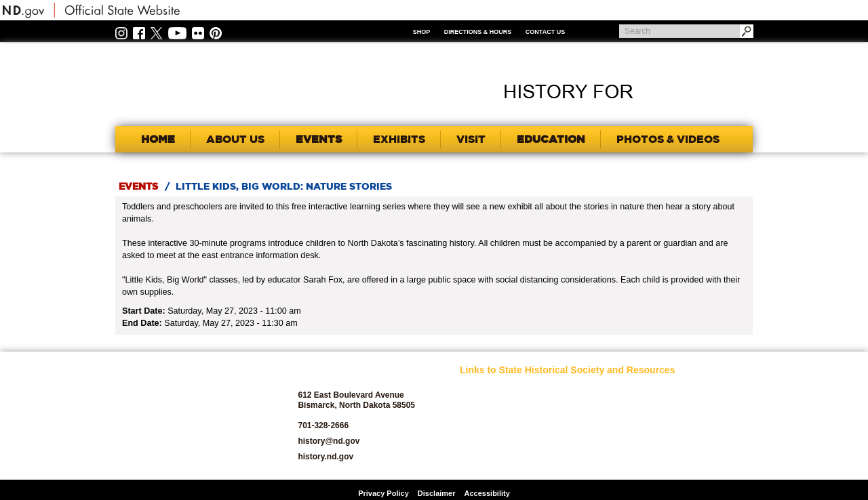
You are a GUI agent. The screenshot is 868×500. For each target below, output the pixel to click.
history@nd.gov (329, 441)
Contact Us (545, 32)
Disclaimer (437, 493)
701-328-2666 (323, 425)
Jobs (570, 405)
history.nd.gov (325, 457)
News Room (582, 421)
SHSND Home (484, 390)
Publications (684, 390)
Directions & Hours (478, 32)
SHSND (191, 416)
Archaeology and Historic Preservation (497, 425)
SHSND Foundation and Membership (696, 409)
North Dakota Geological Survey (593, 440)
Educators (579, 390)
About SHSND (485, 405)
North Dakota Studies (599, 460)
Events (138, 186)
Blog (468, 444)
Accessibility (487, 493)
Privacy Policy (383, 493)
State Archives (688, 429)
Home (158, 139)
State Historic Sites (696, 444)
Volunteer (679, 460)
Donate (472, 460)
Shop (422, 32)
